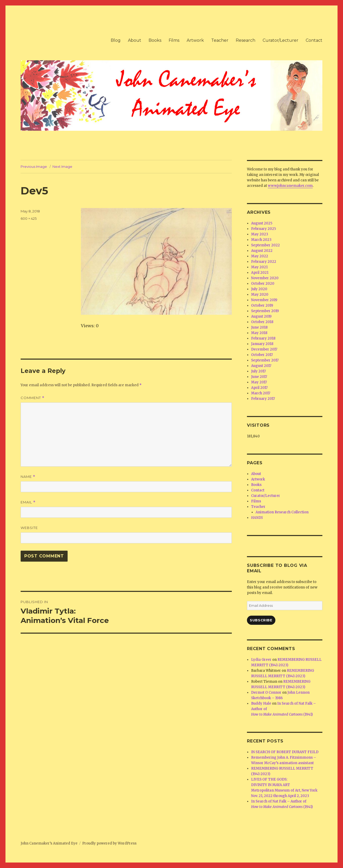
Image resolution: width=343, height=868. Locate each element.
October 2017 (262, 355)
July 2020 (259, 289)
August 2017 (261, 366)
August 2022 (262, 251)
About (135, 40)
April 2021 (260, 273)
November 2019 (264, 300)
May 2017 (259, 382)
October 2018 (262, 322)
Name (28, 477)
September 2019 (265, 311)
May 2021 (259, 267)
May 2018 (259, 333)
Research (246, 40)
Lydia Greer (261, 660)
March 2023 (261, 240)
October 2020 (263, 284)
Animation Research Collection (282, 512)
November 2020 (265, 278)
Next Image (62, 167)
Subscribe (261, 620)
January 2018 (262, 344)
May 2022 (260, 256)
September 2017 (265, 360)
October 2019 (262, 305)
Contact (314, 40)
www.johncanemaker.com (290, 186)
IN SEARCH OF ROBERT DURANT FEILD (285, 752)
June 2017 (259, 377)
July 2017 (258, 371)
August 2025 (262, 223)
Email (28, 502)
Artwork (195, 40)
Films (174, 40)
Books (155, 40)
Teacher (220, 40)
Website (29, 528)
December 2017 (264, 349)
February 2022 (264, 262)
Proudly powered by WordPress (109, 843)
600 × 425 (29, 218)
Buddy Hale (261, 703)
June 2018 (259, 327)
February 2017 (263, 399)
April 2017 (259, 388)
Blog (116, 40)
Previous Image (34, 167)
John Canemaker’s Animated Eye (49, 843)
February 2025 (264, 229)
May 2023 (260, 234)
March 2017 (261, 393)
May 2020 (260, 295)
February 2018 (263, 338)
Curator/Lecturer (280, 40)
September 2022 (265, 245)
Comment (32, 398)
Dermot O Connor (266, 692)
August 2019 (261, 316)
